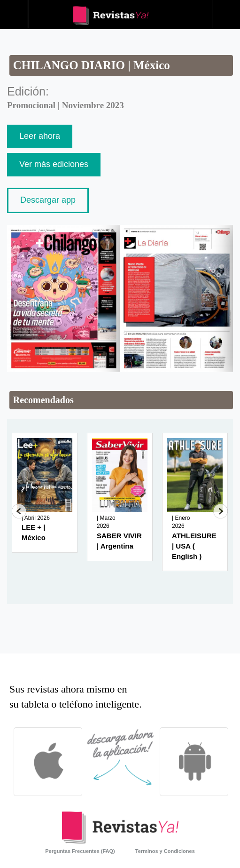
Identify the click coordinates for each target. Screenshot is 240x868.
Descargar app (48, 200)
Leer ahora (40, 136)
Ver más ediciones (54, 164)
